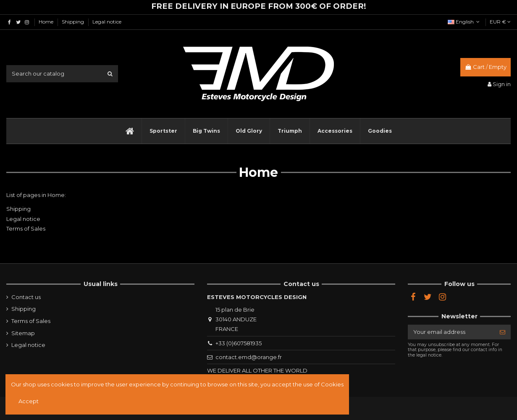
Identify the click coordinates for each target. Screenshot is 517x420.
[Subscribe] (503, 332)
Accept (29, 401)
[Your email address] (451, 332)
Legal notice (107, 22)
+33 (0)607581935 (239, 343)
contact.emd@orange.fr (249, 357)
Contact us (26, 297)
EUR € (500, 22)
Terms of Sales (26, 228)
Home (47, 22)
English (465, 22)
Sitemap (23, 333)
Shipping (73, 22)
